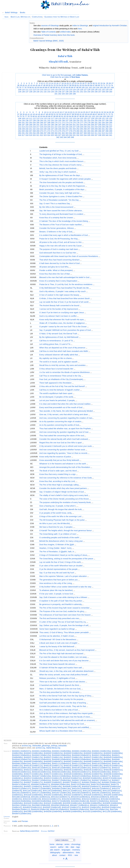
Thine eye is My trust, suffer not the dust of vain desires (62, 682)
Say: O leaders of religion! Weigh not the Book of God (62, 492)
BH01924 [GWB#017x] (61, 797)
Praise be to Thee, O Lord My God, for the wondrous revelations (66, 284)
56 (65, 85)
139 (34, 92)
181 (96, 123)
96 (72, 88)
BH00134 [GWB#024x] (101, 764)
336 (92, 135)
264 (20, 131)
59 (73, 85)
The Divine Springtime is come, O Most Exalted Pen (61, 196)
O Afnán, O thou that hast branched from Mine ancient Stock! (65, 298)
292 (27, 133)
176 (78, 123)
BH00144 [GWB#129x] (113, 766)
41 (26, 85)
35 (107, 83)
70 (102, 85)
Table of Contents (48, 32)
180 (92, 123)
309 (89, 133)
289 (111, 131)
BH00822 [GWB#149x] (52, 786)
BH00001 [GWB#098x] (62, 751)
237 (111, 127)
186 (20, 125)
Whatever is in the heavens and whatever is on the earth (63, 464)
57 (68, 85)
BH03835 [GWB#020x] (112, 803)
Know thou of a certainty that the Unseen (56, 218)
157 (100, 92)
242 (34, 129)
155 (92, 92)
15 (55, 83)
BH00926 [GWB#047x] (91, 786)
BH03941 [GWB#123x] (22, 805)
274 (56, 131)
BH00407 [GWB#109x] (42, 776)
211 (111, 125)
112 (31, 90)
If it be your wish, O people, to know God (56, 594)
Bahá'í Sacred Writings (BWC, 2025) (49, 41)
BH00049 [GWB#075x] (22, 759)
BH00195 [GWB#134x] (81, 768)
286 (100, 131)
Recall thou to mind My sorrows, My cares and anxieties (62, 365)
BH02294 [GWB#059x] (71, 799)
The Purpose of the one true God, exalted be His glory (62, 611)
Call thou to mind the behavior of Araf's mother (60, 390)
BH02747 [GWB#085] (61, 801)
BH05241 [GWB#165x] (91, 807)
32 (99, 83)
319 (31, 135)
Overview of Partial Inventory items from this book (54, 35)
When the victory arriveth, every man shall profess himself (63, 675)
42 (29, 85)
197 (60, 125)
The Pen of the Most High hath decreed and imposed (61, 654)
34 (104, 83)
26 (83, 83)
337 (96, 135)
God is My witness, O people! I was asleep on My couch (63, 291)
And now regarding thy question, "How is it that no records (63, 453)
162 (60, 94)
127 (85, 90)
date (72, 847)
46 (39, 85)
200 (71, 125)
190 (34, 125)
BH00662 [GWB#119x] (91, 782)
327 (60, 135)
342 (58, 137)
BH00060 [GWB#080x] (33, 761)
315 (111, 133)
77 (23, 88)
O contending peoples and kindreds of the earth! (59, 538)
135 (20, 92)
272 (49, 131)
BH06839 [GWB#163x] (80, 809)
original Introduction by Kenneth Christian (110, 26)
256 (85, 129)
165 (71, 94)
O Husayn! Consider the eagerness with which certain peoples (65, 179)
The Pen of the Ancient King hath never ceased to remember (64, 608)
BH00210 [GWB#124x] (33, 770)
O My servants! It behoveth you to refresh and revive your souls (66, 446)
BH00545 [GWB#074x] (72, 778)
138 (31, 92)
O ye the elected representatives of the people (58, 569)
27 (86, 83)
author (61, 847)
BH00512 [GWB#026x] (33, 778)
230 (85, 127)
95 (69, 88)
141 (41, 92)
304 (71, 133)
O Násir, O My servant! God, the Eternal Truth (58, 334)
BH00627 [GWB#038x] (62, 780)
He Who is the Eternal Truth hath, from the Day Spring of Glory (65, 696)
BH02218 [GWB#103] (32, 799)
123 (71, 90)
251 (67, 129)
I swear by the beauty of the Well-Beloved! (57, 647)
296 (41, 133)
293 (31, 133)
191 (38, 125)
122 (67, 90)
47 (42, 85)
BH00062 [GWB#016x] (73, 761)
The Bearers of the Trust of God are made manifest (61, 225)
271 (45, 131)
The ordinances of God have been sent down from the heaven (65, 615)
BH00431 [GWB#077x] (101, 776)
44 (34, 85)
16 (57, 83)
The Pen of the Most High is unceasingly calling (59, 485)
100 (83, 88)
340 (107, 135)
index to (80, 26)
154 (89, 92)
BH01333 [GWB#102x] (112, 791)
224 (63, 127)
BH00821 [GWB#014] (33, 786)
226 (71, 127)
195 (52, 125)
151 (78, 92)
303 (67, 133)
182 (100, 123)
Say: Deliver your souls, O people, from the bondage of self (64, 625)
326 (56, 135)
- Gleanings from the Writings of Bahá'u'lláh (61, 17)
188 (27, 125)
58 (70, 85)
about (54, 855)
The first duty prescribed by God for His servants (59, 692)
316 (20, 135)
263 (111, 129)
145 (56, 92)
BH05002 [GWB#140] (52, 807)
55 (62, 85)
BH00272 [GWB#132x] (53, 774)
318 (27, 135)
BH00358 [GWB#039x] (113, 774)
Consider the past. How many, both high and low (59, 193)
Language (7, 816)
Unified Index (65, 32)
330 (71, 135)
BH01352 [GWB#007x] (22, 793)
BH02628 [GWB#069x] (22, 801)
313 (103, 133)
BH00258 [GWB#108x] (62, 772)
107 (109, 88)
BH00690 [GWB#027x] (41, 784)
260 (100, 129)
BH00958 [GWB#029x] (111, 786)
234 (100, 127)
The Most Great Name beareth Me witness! (57, 664)
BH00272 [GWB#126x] (33, 774)
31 (96, 83)
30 (94, 83)
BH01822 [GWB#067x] (73, 795)
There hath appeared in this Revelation (55, 383)
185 (111, 123)
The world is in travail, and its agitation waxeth (58, 362)
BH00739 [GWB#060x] (101, 784)
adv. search (55, 850)
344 (65, 137)
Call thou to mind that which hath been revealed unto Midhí (64, 351)
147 (63, 92)
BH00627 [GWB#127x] (33, 782)
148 (67, 92)
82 (36, 88)
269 (38, 131)
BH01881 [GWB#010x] (41, 797)
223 (60, 127)
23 (75, 83)
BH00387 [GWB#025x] (22, 776)
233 (96, 127)
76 (20, 88)
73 (109, 85)
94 (67, 88)
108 (112, 88)
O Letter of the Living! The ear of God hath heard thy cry (62, 622)
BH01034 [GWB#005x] (81, 789)
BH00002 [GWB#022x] (93, 753)
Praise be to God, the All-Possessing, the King (58, 239)
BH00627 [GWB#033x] (42, 780)
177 (81, 123)
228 (78, 127)
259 (96, 129)
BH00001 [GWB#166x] (33, 753)
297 (45, 133)
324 (49, 135)
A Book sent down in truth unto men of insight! (58, 643)
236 (107, 127)
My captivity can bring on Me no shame (56, 358)
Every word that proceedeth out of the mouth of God (61, 407)
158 (103, 92)
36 (110, 83)
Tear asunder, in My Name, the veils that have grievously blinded (66, 411)
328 (63, 135)
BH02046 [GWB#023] (100, 797)
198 (63, 125)
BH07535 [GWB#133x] (100, 809)
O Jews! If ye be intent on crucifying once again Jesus (62, 313)
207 (96, 125)
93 (64, 88)
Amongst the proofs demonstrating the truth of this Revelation (65, 467)
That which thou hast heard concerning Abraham (59, 260)
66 (91, 85)
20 (68, 83)
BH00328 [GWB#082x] (73, 774)
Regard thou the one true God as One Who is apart (61, 443)
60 (75, 85)
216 (34, 127)
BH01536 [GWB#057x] (81, 793)
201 (74, 125)
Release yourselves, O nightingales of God (57, 678)
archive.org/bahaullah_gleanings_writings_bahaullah (44, 746)
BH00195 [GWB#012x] (42, 768)
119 (56, 90)
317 (23, 135)
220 (49, 127)
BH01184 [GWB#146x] (32, 791)
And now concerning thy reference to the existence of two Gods (66, 478)
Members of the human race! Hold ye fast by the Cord (62, 724)
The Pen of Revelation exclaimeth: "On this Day (59, 200)
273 (52, 131)
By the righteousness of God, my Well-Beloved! (59, 337)
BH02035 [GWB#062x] (81, 797)
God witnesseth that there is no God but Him (58, 253)
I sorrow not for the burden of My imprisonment (59, 309)
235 (103, 127)
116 (45, 90)
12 (47, 83)
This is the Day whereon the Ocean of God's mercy (60, 165)
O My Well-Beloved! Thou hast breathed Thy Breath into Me (64, 288)
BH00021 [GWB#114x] (53, 757)
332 (78, 135)
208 (100, 125)
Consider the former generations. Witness (57, 228)
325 (52, 135)
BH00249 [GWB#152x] (22, 772)
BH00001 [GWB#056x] (42, 751)
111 (27, 90)
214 (27, 127)
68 (96, 85)
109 (20, 90)
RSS (70, 855)
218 (41, 127)
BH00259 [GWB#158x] (101, 772)
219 (45, 127)
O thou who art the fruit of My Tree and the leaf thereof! (62, 386)
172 (63, 123)
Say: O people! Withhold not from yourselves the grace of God (65, 330)
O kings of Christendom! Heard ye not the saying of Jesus (63, 555)
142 (45, 92)
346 (72, 137)
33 (102, 83)
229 (81, 127)
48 (44, 85)
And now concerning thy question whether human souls (62, 450)
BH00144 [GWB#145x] (22, 768)
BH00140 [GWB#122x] (73, 766)
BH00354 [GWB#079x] (93, 774)
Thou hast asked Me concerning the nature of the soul (62, 436)
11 (44, 83)
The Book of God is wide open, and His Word (58, 471)
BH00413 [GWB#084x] (62, 776)
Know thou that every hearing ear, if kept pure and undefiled (64, 727)
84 (41, 88)
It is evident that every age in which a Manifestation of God (64, 235)
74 (112, 85)
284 (92, 131)
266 (27, 131)
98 (77, 88)
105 (101, 88)
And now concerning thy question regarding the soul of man (64, 432)
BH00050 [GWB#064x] (81, 759)
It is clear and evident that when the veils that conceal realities (65, 404)
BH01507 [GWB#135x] (62, 793)
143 (49, 92)
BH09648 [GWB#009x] (72, 811)
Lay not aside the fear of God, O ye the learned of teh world (64, 302)
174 (71, 123)
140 (38, 92)
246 (49, 129)
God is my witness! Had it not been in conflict (58, 316)
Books (23, 13)
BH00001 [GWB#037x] (22, 751)
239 (23, 129)
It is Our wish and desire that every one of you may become (64, 661)
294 (34, 133)
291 (23, 133)
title (67, 847)
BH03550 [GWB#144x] (72, 803)
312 (100, 133)
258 (92, 129)
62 (81, 85)
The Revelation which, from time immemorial (58, 158)
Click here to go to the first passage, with (65, 75)
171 (60, 123)
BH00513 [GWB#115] (53, 778)
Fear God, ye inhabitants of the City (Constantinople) (61, 379)
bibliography (55, 853)
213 (23, 127)
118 (52, 90)
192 (41, 125)
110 (23, 90)
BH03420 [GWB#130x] (33, 803)
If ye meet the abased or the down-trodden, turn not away (63, 657)
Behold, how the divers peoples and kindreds (58, 168)
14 (52, 83)
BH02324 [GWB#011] (91, 799)
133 (107, 90)
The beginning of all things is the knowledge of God (61, 154)
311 (96, 133)
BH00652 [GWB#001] (53, 782)
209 (103, 125)
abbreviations (68, 853)
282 (85, 131)
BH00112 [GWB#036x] (42, 764)
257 (89, 129)
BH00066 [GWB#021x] (93, 761)
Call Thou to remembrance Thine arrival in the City (60, 376)
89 (54, 88)
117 (49, 90)
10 (42, 83)
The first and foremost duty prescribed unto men (59, 618)
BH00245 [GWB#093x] (73, 770)
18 (62, 83)
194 (49, 125)
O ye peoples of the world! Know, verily (55, 513)
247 (52, 129)
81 (33, 88)
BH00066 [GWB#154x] (22, 764)
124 (74, 90)
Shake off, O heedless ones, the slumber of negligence (62, 323)
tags (78, 847)
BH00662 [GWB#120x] (111, 782)
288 (107, 131)
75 (18, 88)
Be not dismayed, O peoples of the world (56, 397)
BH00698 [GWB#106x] (61, 784)
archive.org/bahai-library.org (48, 748)
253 (74, 129)
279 (74, 131)
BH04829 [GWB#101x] (32, 807)
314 (107, 133)
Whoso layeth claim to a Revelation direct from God (61, 731)
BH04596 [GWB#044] (60, 805)
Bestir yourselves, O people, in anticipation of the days (62, 189)
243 (38, 129)
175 (74, 123)
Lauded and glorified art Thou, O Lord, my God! (59, 151)
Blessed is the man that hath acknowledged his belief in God (64, 277)
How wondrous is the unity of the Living (56, 583)
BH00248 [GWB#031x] (113, 770)
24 (78, 83)
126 (81, 90)
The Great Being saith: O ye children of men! (58, 534)
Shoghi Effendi (58, 61)
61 (78, 85)
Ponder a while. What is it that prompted (56, 270)
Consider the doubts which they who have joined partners (63, 488)
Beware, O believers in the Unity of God (56, 232)
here (80, 29)
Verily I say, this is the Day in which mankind (58, 172)
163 (63, 94)
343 (61, 137)
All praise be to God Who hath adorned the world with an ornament (67, 720)
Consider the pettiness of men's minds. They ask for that (63, 706)
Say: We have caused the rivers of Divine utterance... (61, 211)
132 (103, 90)
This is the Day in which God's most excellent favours (61, 161)
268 (34, 131)
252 (71, 129)
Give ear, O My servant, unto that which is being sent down (64, 414)
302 (63, 133)
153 (85, 92)
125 (78, 90)
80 (31, 88)
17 (60, 83)
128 (89, 90)
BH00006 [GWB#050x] (62, 755)
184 (107, 123)
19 (65, 83)
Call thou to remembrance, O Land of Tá (56, 341)
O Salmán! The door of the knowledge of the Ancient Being (64, 221)
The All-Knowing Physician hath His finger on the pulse (62, 520)
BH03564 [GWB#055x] (92, 803)
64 (86, 85)
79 (28, 88)
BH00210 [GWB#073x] (101, 768)
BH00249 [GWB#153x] (42, 772)
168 (49, 123)
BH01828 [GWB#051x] (93, 795)
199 (67, 125)
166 (74, 94)
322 (41, 135)
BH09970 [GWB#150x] (22, 814)
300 (56, 133)
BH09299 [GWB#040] (53, 811)
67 (94, 85)
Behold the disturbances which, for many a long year (61, 541)
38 (18, 85)
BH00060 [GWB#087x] (53, 761)
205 (89, 125)
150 (74, 92)
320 (34, 135)
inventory (76, 850)
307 (81, 133)
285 (96, 131)
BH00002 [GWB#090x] (113, 753)
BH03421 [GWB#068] (53, 803)
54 (60, 85)
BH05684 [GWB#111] (21, 809)
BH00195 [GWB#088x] (62, 768)
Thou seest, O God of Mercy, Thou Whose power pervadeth (64, 632)
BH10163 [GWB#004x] (92, 811)
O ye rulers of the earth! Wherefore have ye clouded (61, 566)
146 (60, 92)
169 (52, 123)
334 (85, 135)
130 (96, 90)
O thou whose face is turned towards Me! (56, 369)
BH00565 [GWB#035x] (92, 778)
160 (111, 92)
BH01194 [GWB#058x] (52, 791)
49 (47, 85)
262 (107, 129)
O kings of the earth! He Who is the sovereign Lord (60, 516)
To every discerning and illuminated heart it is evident (61, 214)
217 (38, 127)
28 (88, 83)
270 (41, 131)
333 (81, 135)
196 (56, 125)
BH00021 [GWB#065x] (101, 755)
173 (67, 123)
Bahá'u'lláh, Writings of (19, 17)
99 (80, 88)
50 (49, 85)
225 (67, 127)
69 (99, 85)
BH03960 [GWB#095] (41, 805)
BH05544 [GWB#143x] (111, 807)
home (52, 844)
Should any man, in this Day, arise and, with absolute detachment (66, 671)
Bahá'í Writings (11, 13)
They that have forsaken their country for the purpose (61, 699)
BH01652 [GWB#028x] (53, 795)
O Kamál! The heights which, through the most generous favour (66, 530)
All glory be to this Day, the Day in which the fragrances (62, 186)
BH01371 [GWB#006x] (42, 793)
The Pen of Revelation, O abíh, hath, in (57, 552)
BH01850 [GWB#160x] (113, 795)
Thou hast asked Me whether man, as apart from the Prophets (65, 429)
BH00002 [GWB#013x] (53, 753)
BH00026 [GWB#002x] (42, 759)
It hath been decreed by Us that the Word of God (59, 263)
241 (31, 129)
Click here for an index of (65, 77)
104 (98, 88)
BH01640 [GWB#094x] (33, 795)
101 (87, 88)
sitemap (59, 844)
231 (89, 127)
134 (111, 90)
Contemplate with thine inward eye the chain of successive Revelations (69, 256)
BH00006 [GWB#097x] (81, 755)
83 (38, 88)
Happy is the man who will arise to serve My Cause (61, 246)
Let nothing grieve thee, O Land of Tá (55, 344)
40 (24, 85)
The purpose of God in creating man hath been (59, 249)
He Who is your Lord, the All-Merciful (55, 523)
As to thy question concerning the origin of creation (60, 421)
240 (27, 129)
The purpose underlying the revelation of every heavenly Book (65, 502)
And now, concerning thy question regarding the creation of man (66, 418)
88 (51, 88)
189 (31, 125)
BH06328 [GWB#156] (40, 809)
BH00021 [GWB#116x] (73, 757)
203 (81, 125)
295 (38, 133)
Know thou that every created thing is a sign (57, 474)
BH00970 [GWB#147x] (22, 789)
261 (103, 129)
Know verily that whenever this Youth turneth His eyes (62, 320)
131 (100, 90)
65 (88, 85)
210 (107, 125)
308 (85, 133)
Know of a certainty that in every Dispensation (58, 281)
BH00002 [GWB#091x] (22, 755)
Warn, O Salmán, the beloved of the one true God (60, 689)
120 (60, 90)
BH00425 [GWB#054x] (81, 776)
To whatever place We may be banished (56, 590)
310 (92, 133)
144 (52, 92)
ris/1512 (51, 831)
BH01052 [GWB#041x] (101, 789)
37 (112, 83)
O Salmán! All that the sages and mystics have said (61, 668)
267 (31, 131)
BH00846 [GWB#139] (72, 786)
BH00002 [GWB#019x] (73, 753)
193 (45, 125)
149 (71, 92)
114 (38, 90)
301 (60, 133)
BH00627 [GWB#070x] (81, 780)
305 (74, 133)
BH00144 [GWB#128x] (93, 766)
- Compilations (37, 17)
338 (100, 135)
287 (103, 131)
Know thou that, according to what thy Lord (57, 481)
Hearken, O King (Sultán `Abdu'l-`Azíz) (55, 548)
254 (78, 129)
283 (89, 131)
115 (41, 90)
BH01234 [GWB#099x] (92, 791)
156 (96, 92)
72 (107, 85)
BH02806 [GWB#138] (80, 801)
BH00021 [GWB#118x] (93, 757)
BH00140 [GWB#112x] (33, 766)
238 (20, 129)
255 (81, 129)
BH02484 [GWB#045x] (110, 799)
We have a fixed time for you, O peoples (56, 527)
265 (23, 131)
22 (73, 83)
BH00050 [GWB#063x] (62, 759)
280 (78, 131)
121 (63, 90)
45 (36, 85)
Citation (44, 831)
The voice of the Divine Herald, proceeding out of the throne (64, 499)
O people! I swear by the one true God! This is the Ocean (63, 327)
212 (20, 127)
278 (71, 131)
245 (45, 129)
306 (78, 133)
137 (27, 92)
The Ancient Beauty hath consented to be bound (59, 305)
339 (103, 135)
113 (34, 90)
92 (62, 88)
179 (89, 123)
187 (23, 125)
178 (85, 123)
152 (81, 92)
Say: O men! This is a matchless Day (55, 204)
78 (25, 88)
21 (70, 83)
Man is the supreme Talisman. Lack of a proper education (63, 576)
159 (107, 92)
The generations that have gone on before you (59, 580)
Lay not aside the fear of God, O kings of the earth (60, 562)
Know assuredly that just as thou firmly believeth (59, 460)
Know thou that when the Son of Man (55, 274)
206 (92, 125)
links (78, 853)
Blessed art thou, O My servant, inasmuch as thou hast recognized (67, 650)
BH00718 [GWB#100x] (81, 784)
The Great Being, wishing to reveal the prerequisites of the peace (66, 559)
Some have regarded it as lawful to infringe (57, 629)
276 (63, 131)
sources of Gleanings (50, 26)
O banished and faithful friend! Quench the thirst (59, 685)
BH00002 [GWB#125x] (42, 755)
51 (52, 85)
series (67, 844)
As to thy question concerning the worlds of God (59, 425)
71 (104, 85)
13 (49, 83)
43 (31, 85)
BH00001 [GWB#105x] (81, 751)
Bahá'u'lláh (65, 56)
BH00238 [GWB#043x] (53, 770)
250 (63, 129)
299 (52, 133)
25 (81, 83)
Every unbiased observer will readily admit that (59, 355)
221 (52, 127)
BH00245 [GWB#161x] (93, 770)
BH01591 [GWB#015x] (101, 793)
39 (21, 85)
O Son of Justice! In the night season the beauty (59, 295)
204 (85, 125)
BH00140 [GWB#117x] (53, 766)
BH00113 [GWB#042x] (62, 764)
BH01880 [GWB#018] (21, 797)
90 (56, 88)
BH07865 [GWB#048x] (33, 811)
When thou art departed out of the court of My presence (62, 348)
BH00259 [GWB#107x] (81, 772)
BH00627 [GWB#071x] (101, 780)
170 (56, 123)
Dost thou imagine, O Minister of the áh (57, 545)
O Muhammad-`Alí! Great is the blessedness (58, 639)
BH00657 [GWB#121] (72, 782)
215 (31, 127)
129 (92, 90)
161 (56, 94)
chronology (76, 844)
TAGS (6, 17)
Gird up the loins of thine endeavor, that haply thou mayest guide (66, 713)
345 (69, 137)
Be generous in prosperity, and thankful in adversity (60, 604)
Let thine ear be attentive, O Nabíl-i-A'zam (57, 636)
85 (44, 88)
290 (20, 133)
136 (23, 92)
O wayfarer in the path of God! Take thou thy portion (61, 601)
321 (38, 135)
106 (105, 88)
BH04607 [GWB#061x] (80, 805)
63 (83, 85)
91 (59, 88)
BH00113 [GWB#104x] (81, 764)
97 (75, 88)
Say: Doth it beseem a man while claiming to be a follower (63, 597)
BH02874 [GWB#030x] (100, 801)
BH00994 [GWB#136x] (62, 789)
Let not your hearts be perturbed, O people (57, 400)
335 (89, 135)
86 (46, 88)
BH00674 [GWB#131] (21, 784)
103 (94, 88)
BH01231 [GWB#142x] (72, 791)
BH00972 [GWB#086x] (42, 789)
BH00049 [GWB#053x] (113, 757)
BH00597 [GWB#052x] (22, 780)
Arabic (15, 821)
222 (56, 127)
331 (74, 135)
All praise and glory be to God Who (54, 267)
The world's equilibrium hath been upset (56, 393)
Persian (25, 821)
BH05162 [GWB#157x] (71, 807)
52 (55, 85)
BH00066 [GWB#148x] (113, 761)
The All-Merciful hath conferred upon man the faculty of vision (65, 717)
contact (62, 855)
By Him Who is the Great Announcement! (56, 207)
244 (41, 129)
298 (49, 133)
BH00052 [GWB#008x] (101, 759)
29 (91, 83)
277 (67, 131)
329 (67, 135)
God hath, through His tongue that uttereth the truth (61, 509)
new (76, 855)
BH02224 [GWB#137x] (51, 799)
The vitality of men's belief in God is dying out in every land (64, 495)
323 (45, 135)
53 (57, 85)
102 (90, 88)
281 (81, 131)
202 (78, 125)
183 (103, 123)
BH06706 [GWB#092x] (60, 809)
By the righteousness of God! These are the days (60, 175)
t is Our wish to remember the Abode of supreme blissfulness (65, 372)
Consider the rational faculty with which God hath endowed (64, 439)
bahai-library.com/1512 (30, 831)
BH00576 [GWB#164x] (112, 778)
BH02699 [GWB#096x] (42, 801)
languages (66, 850)
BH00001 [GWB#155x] (101, 751)
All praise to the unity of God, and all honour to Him (61, 242)
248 (56, 129)
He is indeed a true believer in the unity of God (59, 710)
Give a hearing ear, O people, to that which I (58, 506)
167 (45, 123)
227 (74, 127)
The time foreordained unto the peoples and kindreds (61, 182)
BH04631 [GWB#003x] (100, 805)
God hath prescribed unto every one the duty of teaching (63, 703)
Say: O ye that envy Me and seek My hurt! (57, 573)
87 (49, 88)
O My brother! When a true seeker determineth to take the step (65, 587)
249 (60, 129)
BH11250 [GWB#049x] (112, 811)
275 (60, 131)
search (53, 847)
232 (92, 127)
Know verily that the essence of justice (55, 457)
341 (111, 135)
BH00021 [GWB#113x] (33, 757)
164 (67, 94)
